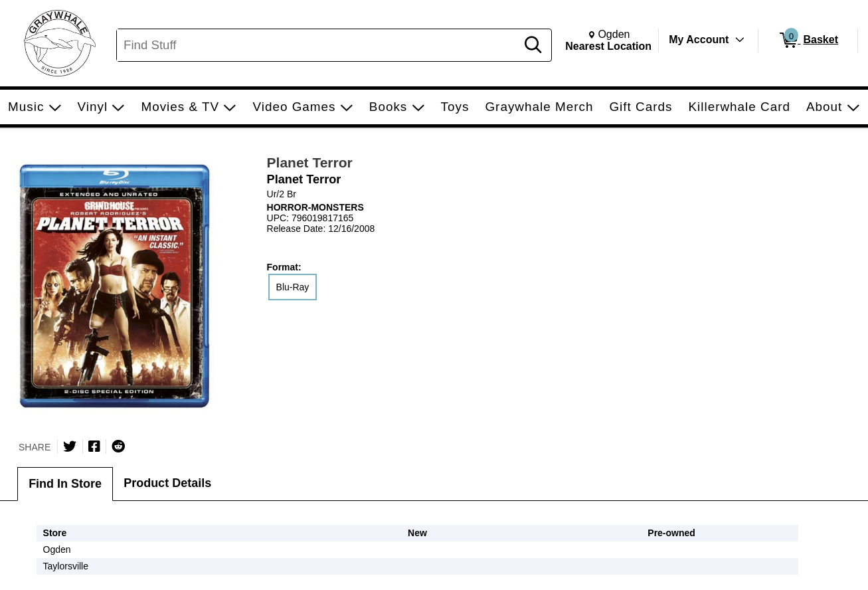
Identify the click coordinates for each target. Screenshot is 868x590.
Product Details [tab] (167, 483)
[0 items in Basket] (808, 41)
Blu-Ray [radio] (293, 287)
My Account (699, 40)
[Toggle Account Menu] (740, 40)
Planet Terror (310, 162)
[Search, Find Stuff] (318, 45)
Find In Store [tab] (65, 484)
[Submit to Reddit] (118, 446)
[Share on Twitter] (70, 446)
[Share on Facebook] (94, 446)
